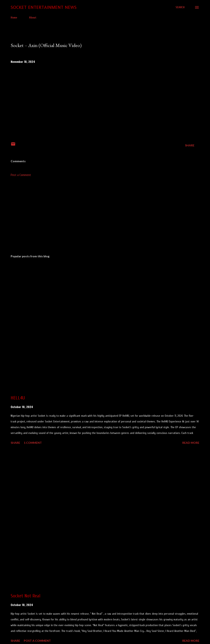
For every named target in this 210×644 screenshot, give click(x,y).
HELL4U (18, 398)
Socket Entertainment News (44, 7)
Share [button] (190, 145)
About (33, 18)
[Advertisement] (105, 219)
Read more (191, 443)
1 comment (33, 443)
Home (14, 18)
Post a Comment (21, 175)
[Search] (180, 7)
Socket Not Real (26, 596)
